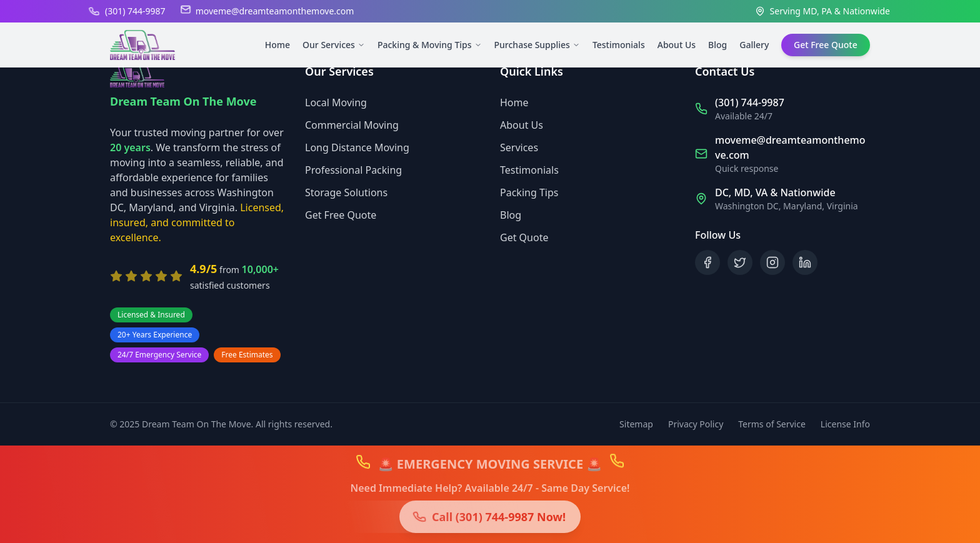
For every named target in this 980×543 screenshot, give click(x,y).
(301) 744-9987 (135, 11)
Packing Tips (529, 192)
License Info (845, 424)
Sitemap (636, 424)
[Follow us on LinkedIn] (805, 262)
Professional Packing (353, 170)
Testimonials (619, 45)
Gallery (754, 45)
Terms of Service (772, 424)
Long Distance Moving (357, 147)
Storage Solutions (346, 192)
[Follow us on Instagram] (772, 262)
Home (277, 45)
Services (519, 147)
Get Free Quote (341, 215)
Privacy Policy (696, 424)
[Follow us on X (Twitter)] (740, 262)
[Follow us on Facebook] (707, 262)
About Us (677, 45)
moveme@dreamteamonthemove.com (275, 11)
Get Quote (524, 237)
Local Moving (336, 102)
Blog (717, 45)
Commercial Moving (352, 125)
